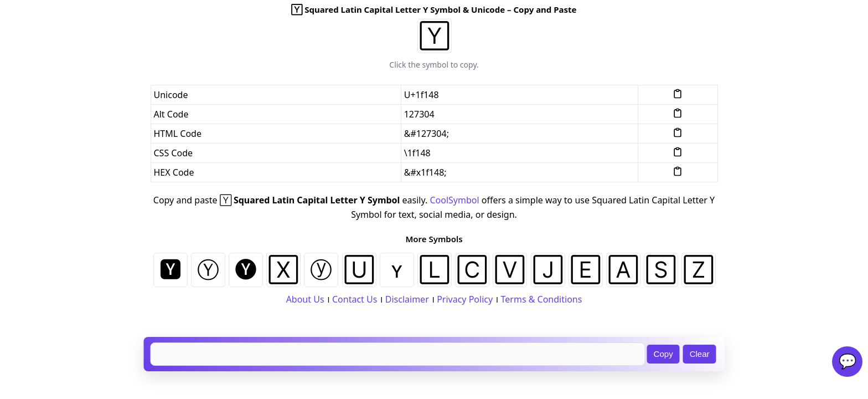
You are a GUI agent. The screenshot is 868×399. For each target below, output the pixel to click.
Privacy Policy (465, 299)
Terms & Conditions (542, 299)
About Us (305, 299)
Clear (700, 354)
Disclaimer (407, 299)
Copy (663, 354)
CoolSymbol (454, 200)
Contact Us (355, 299)
